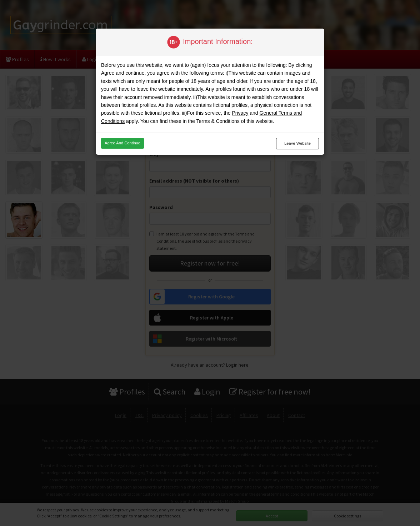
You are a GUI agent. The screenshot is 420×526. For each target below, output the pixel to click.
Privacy (240, 113)
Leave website (297, 143)
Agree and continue (122, 143)
